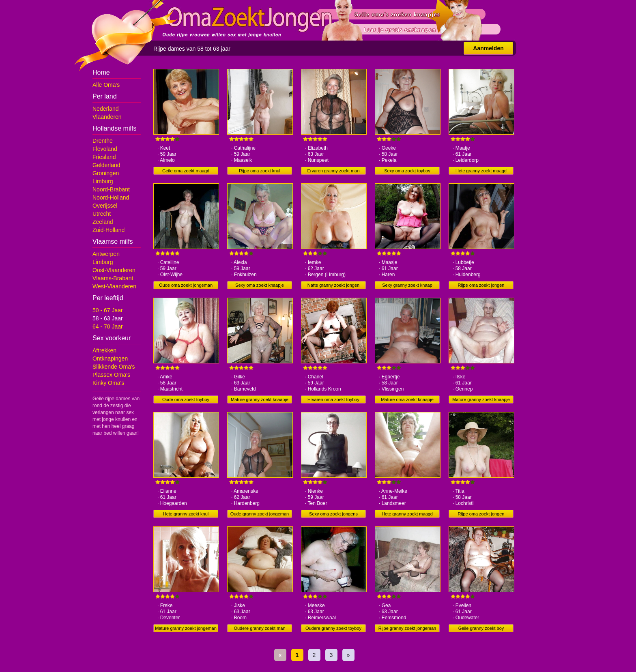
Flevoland (105, 149)
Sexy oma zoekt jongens (333, 514)
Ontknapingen (110, 359)
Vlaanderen (107, 117)
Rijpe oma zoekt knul (260, 171)
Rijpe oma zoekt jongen (481, 285)
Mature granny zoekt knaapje (260, 399)
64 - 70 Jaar (108, 326)
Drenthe (103, 141)
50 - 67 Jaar (108, 310)
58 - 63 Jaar (108, 318)
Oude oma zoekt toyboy (186, 399)
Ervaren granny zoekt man (333, 171)
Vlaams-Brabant (113, 278)
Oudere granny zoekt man (259, 628)
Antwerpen (106, 254)
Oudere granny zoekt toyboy (333, 628)
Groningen (106, 173)
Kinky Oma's (108, 383)
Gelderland (106, 165)
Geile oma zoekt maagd (186, 171)
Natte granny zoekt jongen (333, 285)
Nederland (106, 109)
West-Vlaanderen (114, 286)
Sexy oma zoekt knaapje (260, 285)
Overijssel (105, 206)
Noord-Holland (111, 198)
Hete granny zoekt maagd (481, 171)
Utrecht (102, 214)
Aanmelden (488, 48)
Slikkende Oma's (114, 367)
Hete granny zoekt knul (186, 514)
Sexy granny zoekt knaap (407, 285)
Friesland (104, 157)
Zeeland (103, 222)
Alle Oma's (106, 85)
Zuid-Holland (109, 230)
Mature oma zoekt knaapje (407, 399)
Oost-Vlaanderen (114, 270)
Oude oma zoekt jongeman (186, 285)
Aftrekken (104, 350)
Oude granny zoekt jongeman (260, 514)
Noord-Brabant (111, 189)
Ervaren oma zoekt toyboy (333, 399)
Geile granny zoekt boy (481, 628)
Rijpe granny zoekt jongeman (407, 628)
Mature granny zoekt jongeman (186, 628)
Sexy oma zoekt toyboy (407, 171)
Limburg (103, 181)
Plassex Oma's (111, 375)
